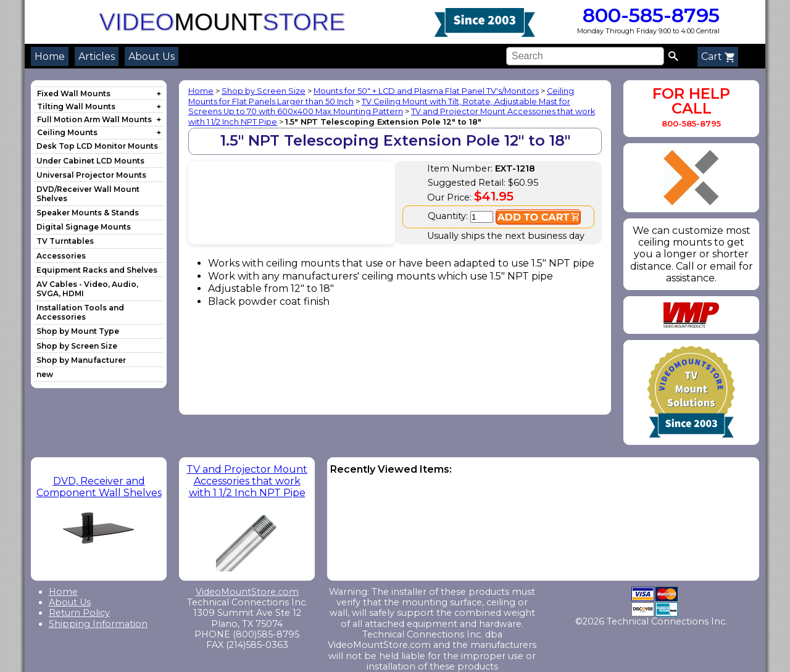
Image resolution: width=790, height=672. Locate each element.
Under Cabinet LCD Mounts (90, 161)
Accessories (61, 256)
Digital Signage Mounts (84, 227)
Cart (718, 56)
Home (50, 56)
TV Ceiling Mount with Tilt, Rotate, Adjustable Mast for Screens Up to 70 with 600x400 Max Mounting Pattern (379, 107)
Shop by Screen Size (77, 346)
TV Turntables (65, 241)
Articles (97, 56)
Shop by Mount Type (78, 331)
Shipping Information (98, 624)
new (45, 374)
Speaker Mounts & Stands (88, 213)
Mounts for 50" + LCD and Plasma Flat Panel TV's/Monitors (426, 91)
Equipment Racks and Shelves (97, 270)
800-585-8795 (648, 15)
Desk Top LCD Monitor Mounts (97, 146)
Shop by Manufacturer (81, 360)
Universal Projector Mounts (91, 175)
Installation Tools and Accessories (80, 312)
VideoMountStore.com (247, 592)
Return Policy (79, 613)
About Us (152, 56)
